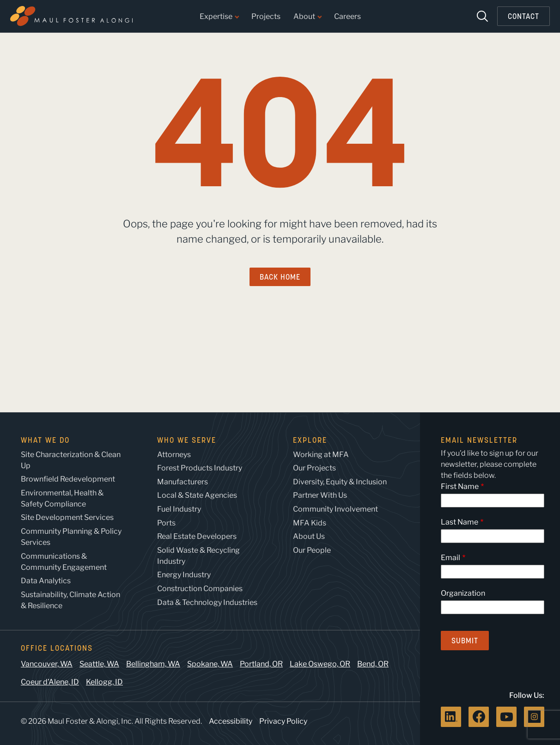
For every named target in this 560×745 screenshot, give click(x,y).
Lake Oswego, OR (320, 664)
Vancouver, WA (47, 664)
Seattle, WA (99, 664)
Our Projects (314, 468)
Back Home (280, 277)
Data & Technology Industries (207, 602)
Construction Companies (200, 589)
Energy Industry (184, 575)
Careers (347, 17)
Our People (312, 550)
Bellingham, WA (153, 664)
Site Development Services (67, 517)
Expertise (219, 17)
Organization (463, 593)
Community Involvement (335, 509)
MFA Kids (310, 523)
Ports (166, 523)
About (307, 17)
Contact (523, 16)
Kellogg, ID (104, 682)
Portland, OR (261, 664)
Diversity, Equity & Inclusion (340, 482)
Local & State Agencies (197, 495)
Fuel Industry (179, 509)
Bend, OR (373, 664)
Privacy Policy (283, 721)
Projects (266, 17)
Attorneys (174, 455)
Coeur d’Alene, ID (50, 682)
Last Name (460, 522)
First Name (460, 486)
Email (450, 558)
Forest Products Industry (200, 468)
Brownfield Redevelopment (68, 479)
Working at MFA (321, 455)
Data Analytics (46, 581)
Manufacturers (183, 482)
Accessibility (231, 721)
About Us (309, 536)
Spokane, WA (210, 664)
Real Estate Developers (197, 536)
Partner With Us (320, 495)
